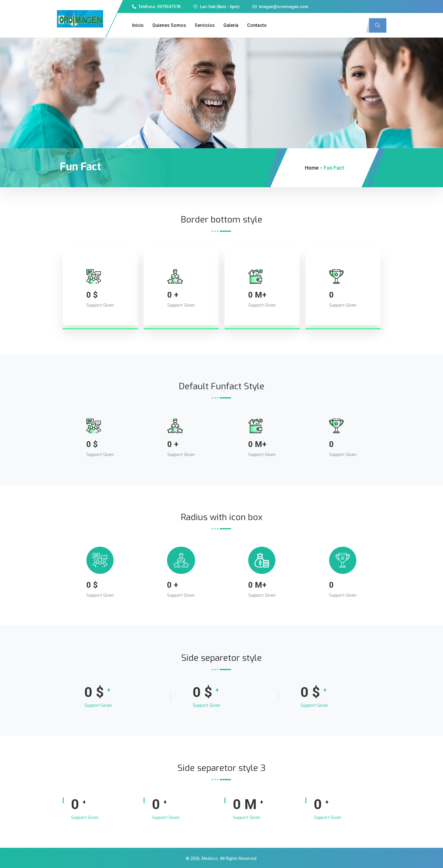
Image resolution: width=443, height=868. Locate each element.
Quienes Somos (169, 25)
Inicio (138, 25)
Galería (231, 25)
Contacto (257, 25)
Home (312, 168)
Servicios (205, 25)
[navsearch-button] (378, 25)
